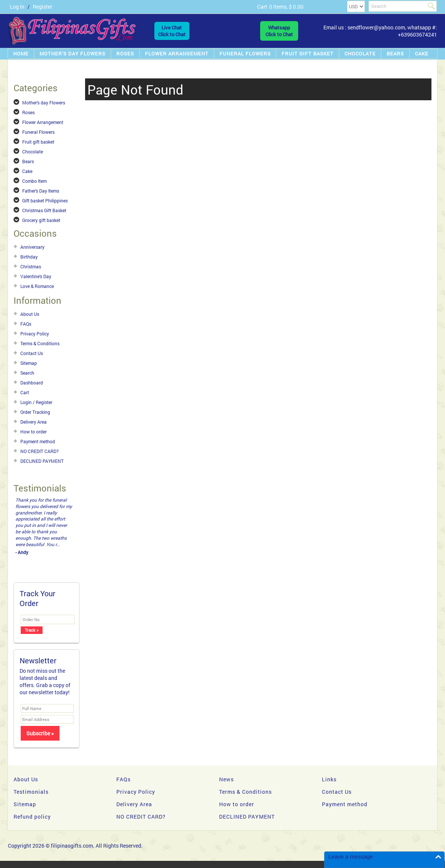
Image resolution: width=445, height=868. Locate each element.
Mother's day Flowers (72, 54)
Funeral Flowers (245, 54)
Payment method (38, 441)
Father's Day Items (41, 191)
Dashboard (32, 383)
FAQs (26, 324)
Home (21, 54)
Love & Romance (37, 286)
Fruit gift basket (308, 54)
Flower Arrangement (177, 54)
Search (27, 373)
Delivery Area (34, 422)
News (226, 779)
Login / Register (36, 402)
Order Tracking (35, 412)
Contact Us (32, 353)
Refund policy (32, 817)
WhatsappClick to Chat (279, 31)
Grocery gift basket (41, 220)
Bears (395, 54)
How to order (34, 432)
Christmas (31, 266)
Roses (125, 54)
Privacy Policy (35, 334)
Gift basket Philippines (45, 201)
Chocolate (360, 54)
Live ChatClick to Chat (172, 31)
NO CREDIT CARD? (40, 451)
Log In (17, 7)
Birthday (29, 257)
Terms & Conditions (40, 343)
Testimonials (31, 792)
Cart (25, 392)
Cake (422, 54)
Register (43, 7)
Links (329, 779)
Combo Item (34, 181)
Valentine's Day (36, 276)
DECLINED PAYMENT (42, 461)
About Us (30, 314)
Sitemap (29, 363)
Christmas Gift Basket (44, 210)
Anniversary (32, 247)
